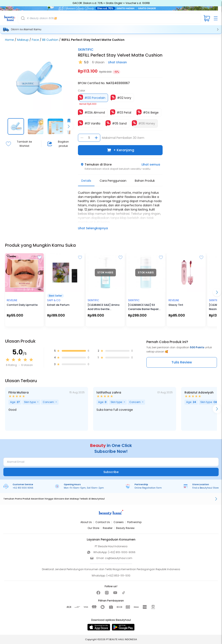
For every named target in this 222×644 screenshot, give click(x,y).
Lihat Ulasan (117, 62)
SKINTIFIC (86, 50)
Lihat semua (151, 164)
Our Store (93, 528)
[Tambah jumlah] (96, 138)
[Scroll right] (69, 126)
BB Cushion (50, 40)
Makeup (23, 40)
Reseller (108, 528)
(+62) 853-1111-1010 (118, 576)
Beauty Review (125, 528)
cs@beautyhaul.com (119, 558)
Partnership (134, 522)
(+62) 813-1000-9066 (122, 552)
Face (35, 40)
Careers (119, 522)
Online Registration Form (148, 488)
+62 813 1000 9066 (23, 488)
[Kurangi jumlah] (82, 138)
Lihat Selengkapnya (93, 228)
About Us (86, 522)
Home (9, 40)
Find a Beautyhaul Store (205, 488)
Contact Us (103, 522)
